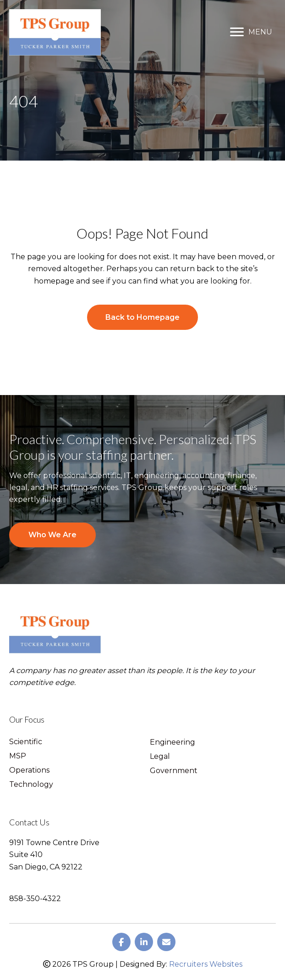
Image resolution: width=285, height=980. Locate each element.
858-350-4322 (35, 899)
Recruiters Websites (206, 964)
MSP (18, 756)
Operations (29, 771)
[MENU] (251, 32)
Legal (160, 757)
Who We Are (52, 535)
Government (174, 771)
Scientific (26, 742)
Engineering (173, 743)
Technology (31, 785)
